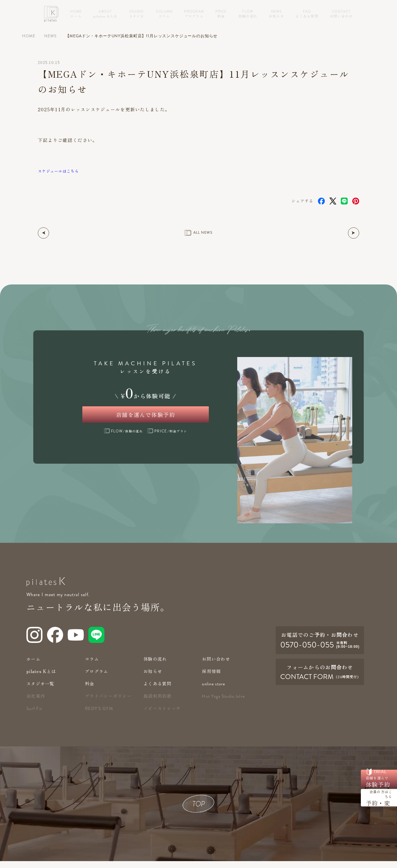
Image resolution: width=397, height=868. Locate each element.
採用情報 (212, 678)
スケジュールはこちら (63, 171)
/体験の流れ (123, 438)
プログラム (97, 678)
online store (214, 691)
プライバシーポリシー (110, 703)
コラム (92, 666)
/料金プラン (167, 438)
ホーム (34, 666)
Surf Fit (35, 715)
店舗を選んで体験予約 (146, 418)
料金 (90, 690)
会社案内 (36, 703)
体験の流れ (156, 666)
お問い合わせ (217, 666)
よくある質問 (158, 690)
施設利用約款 (158, 703)
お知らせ (153, 678)
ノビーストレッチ (163, 715)
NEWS (50, 36)
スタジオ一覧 (41, 690)
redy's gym (100, 715)
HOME (29, 36)
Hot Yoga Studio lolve (225, 703)
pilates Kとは (42, 678)
